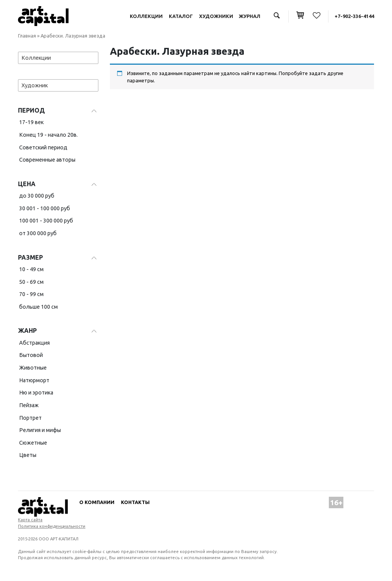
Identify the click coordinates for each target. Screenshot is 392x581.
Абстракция (34, 343)
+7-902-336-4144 (354, 16)
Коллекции (146, 16)
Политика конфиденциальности (52, 526)
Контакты (135, 502)
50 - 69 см (31, 282)
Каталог (181, 16)
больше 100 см (38, 307)
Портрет (30, 418)
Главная (27, 36)
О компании (97, 502)
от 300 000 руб (38, 233)
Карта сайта (30, 520)
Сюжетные (33, 443)
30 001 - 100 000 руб (45, 208)
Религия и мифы (40, 430)
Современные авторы (47, 160)
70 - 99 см (31, 294)
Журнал (250, 16)
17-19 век (31, 122)
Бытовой (31, 355)
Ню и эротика (36, 393)
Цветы (28, 455)
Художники (216, 16)
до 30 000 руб (37, 196)
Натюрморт (34, 380)
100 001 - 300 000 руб (46, 221)
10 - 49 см (31, 269)
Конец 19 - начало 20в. (48, 135)
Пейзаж (29, 405)
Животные (33, 368)
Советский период (43, 147)
